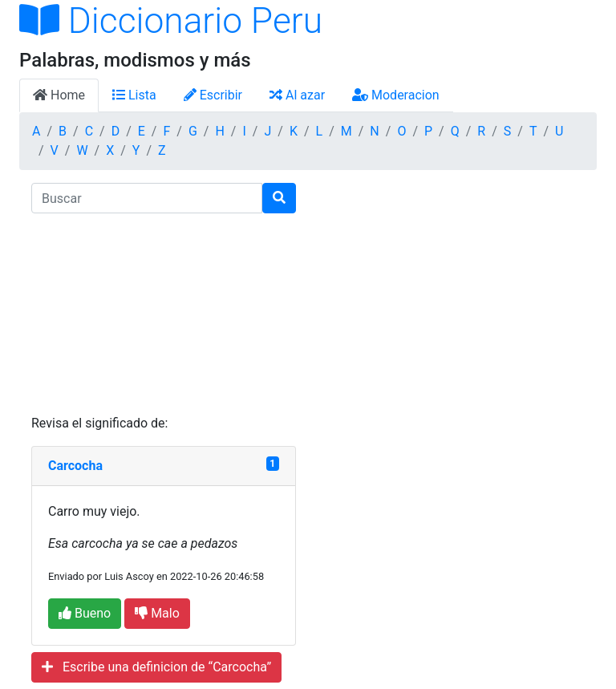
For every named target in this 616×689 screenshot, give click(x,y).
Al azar (297, 95)
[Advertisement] (164, 314)
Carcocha (75, 466)
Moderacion (396, 95)
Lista (134, 95)
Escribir (213, 95)
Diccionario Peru (171, 21)
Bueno (85, 613)
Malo (157, 613)
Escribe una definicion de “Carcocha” (156, 667)
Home (59, 95)
